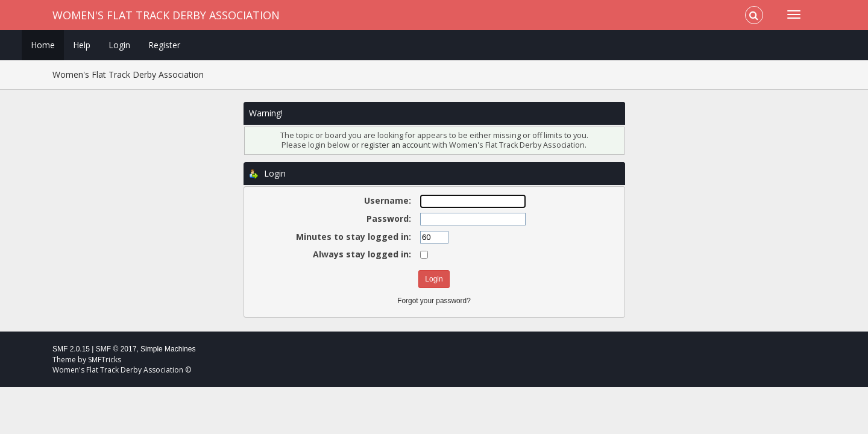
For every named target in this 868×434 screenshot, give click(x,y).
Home (43, 45)
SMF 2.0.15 (71, 349)
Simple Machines (168, 349)
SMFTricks (105, 360)
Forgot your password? (434, 301)
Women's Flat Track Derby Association (166, 15)
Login (119, 45)
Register (164, 45)
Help (82, 45)
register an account (396, 145)
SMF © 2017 (116, 349)
